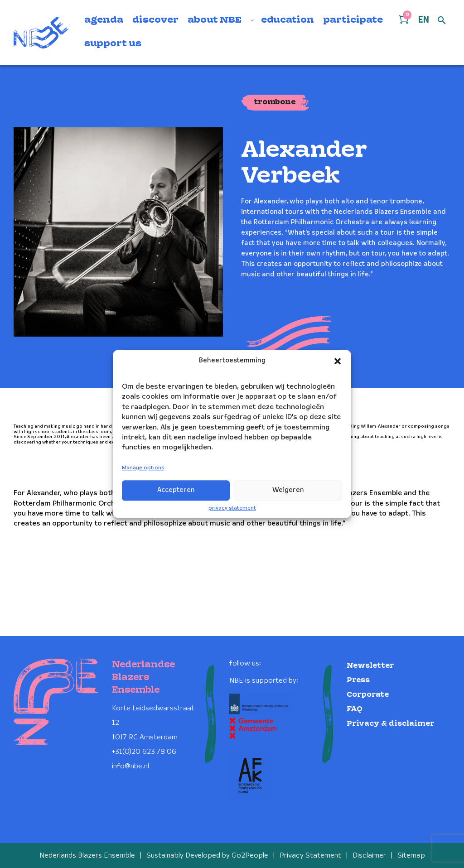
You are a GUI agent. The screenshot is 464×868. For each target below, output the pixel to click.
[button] (338, 361)
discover (155, 20)
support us (113, 44)
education (288, 20)
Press (358, 680)
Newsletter (370, 666)
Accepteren (176, 490)
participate (353, 20)
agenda (104, 20)
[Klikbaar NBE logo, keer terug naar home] (41, 33)
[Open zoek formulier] (442, 21)
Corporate (368, 695)
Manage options (143, 468)
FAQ (355, 709)
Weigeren (288, 490)
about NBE (215, 20)
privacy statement (232, 508)
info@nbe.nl (130, 766)
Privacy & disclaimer (390, 724)
